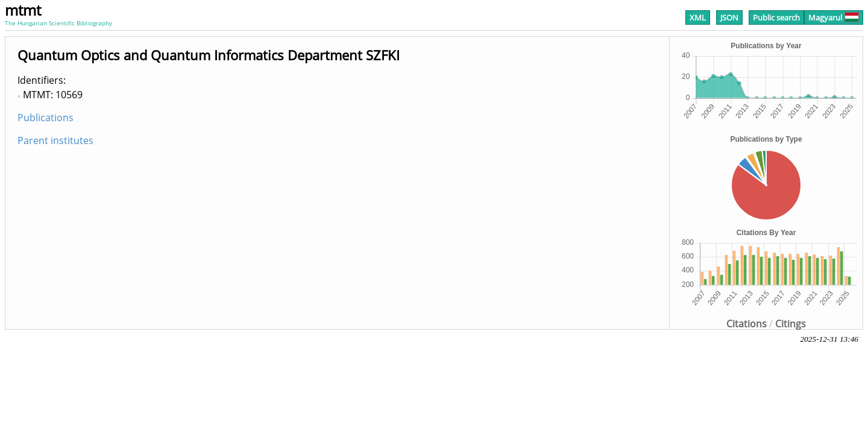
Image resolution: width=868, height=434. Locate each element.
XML (698, 17)
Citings (791, 324)
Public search (776, 17)
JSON (729, 17)
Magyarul (834, 17)
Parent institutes (55, 140)
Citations (747, 324)
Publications (46, 118)
